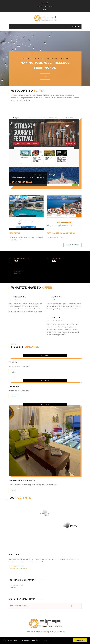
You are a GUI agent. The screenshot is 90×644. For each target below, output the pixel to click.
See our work (72, 245)
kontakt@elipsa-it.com (19, 568)
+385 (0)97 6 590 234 (17, 566)
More (45, 76)
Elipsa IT (44, 632)
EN (46, 10)
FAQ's (40, 6)
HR (44, 10)
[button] (76, 27)
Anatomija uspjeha (18, 585)
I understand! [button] (80, 640)
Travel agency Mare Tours (61, 233)
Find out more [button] (41, 640)
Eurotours (14, 233)
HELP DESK (49, 6)
